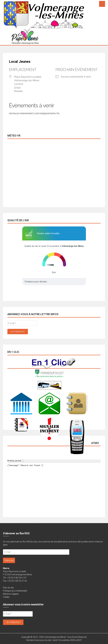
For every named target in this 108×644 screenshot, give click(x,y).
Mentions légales (11, 594)
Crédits (6, 597)
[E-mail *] (22, 323)
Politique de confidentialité (15, 591)
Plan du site (8, 588)
